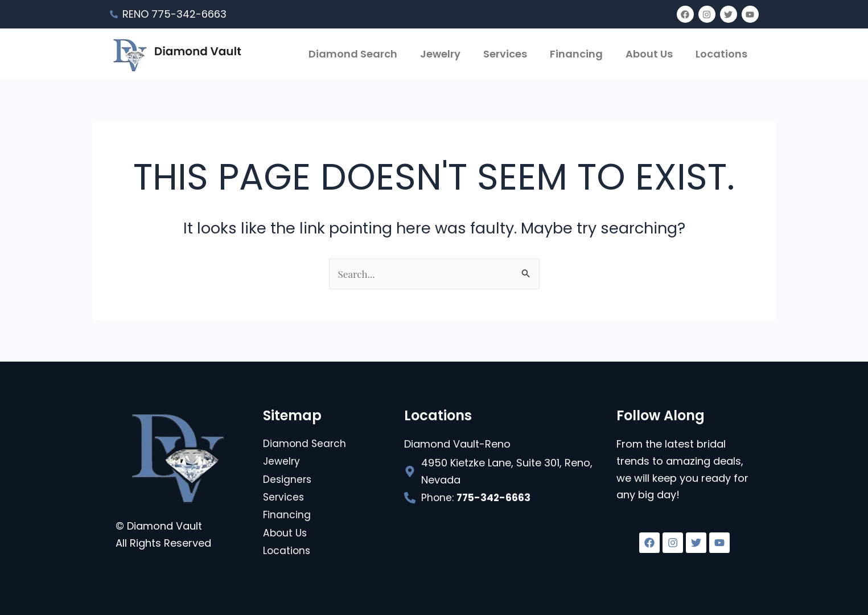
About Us (649, 54)
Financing (576, 54)
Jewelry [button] (440, 54)
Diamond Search (353, 54)
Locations (721, 54)
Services (505, 54)
